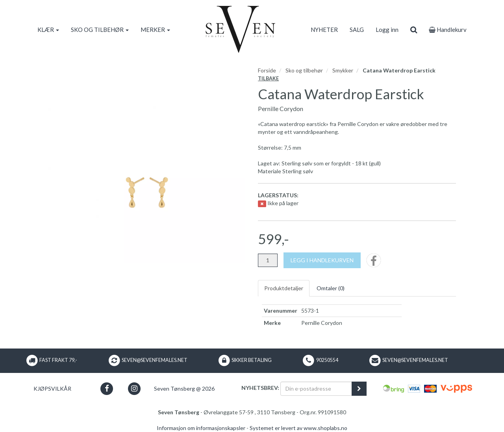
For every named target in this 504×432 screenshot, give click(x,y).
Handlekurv (448, 30)
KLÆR (48, 30)
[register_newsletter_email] (359, 389)
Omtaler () (331, 288)
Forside (267, 70)
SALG (357, 30)
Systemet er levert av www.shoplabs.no (298, 428)
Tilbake (268, 79)
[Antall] (268, 260)
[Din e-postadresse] (316, 389)
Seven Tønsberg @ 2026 (184, 388)
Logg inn (387, 30)
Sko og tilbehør (304, 70)
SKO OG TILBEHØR (100, 30)
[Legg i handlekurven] (322, 260)
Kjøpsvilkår (52, 388)
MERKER (155, 30)
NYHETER (324, 30)
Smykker (343, 70)
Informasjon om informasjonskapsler (201, 428)
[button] (107, 388)
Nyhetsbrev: (260, 388)
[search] (414, 30)
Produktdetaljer (284, 288)
